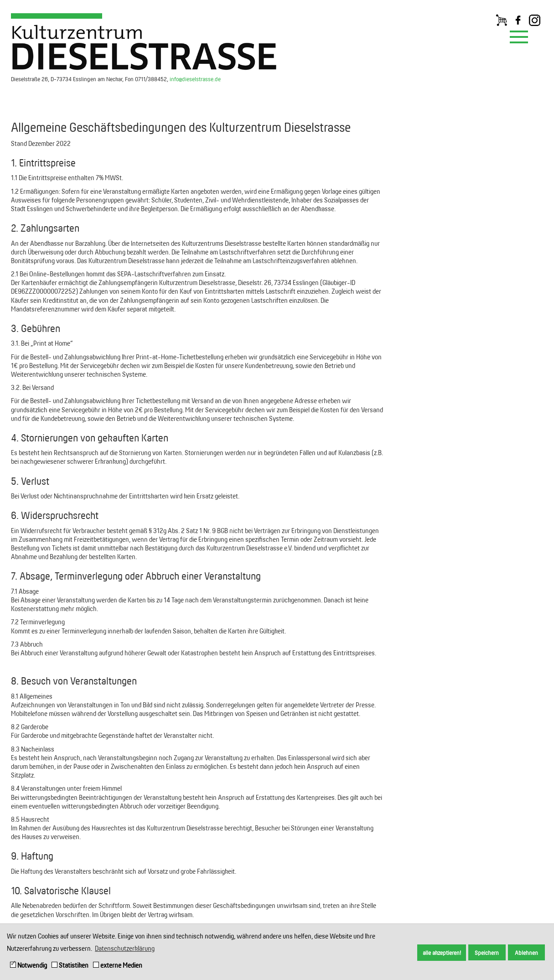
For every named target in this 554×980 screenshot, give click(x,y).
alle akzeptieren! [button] (442, 953)
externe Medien (118, 965)
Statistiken (70, 965)
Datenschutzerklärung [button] (125, 948)
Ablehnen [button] (526, 953)
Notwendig (28, 965)
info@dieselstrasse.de (195, 79)
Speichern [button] (487, 953)
